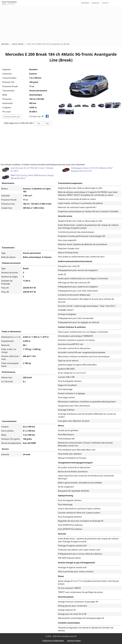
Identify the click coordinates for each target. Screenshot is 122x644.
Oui (39, 123)
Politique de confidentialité (53, 641)
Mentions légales (74, 641)
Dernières (85, 3)
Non (47, 123)
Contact (105, 3)
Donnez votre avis (12, 117)
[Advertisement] (61, 25)
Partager (33, 116)
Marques (95, 3)
